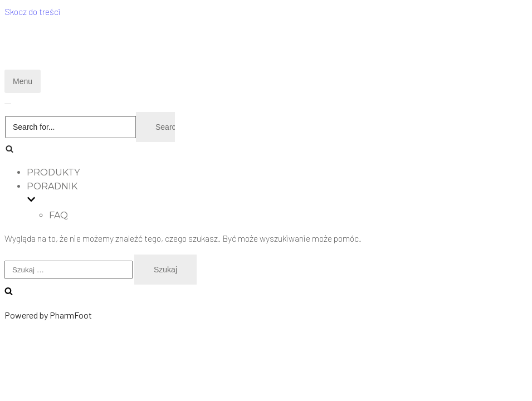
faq (58, 215)
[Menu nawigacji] (23, 81)
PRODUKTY (53, 172)
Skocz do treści (33, 11)
